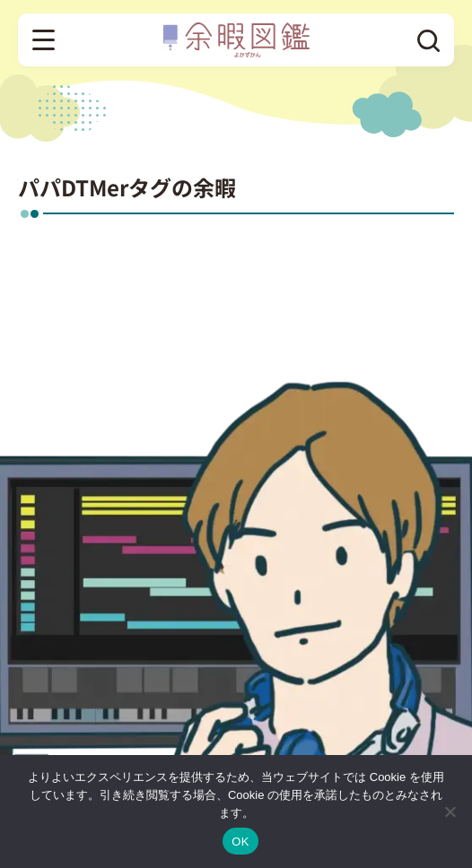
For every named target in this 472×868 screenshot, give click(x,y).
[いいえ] (450, 812)
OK (240, 842)
